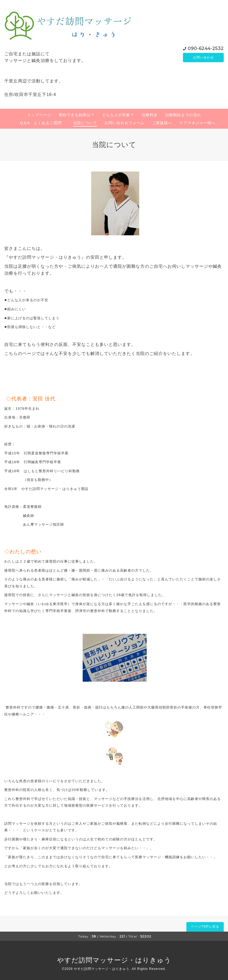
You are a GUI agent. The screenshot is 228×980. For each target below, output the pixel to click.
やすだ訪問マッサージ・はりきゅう (114, 960)
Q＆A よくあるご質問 (43, 123)
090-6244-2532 (206, 48)
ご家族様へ (162, 123)
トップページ (39, 115)
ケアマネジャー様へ (197, 123)
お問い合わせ (203, 57)
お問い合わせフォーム (125, 123)
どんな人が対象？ (118, 115)
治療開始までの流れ (183, 115)
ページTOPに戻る (205, 927)
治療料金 (150, 115)
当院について (85, 123)
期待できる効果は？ (77, 115)
